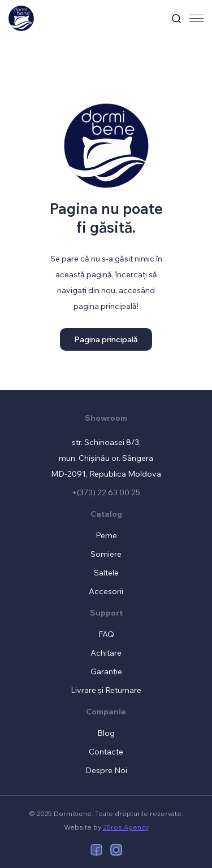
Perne (106, 535)
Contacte (106, 752)
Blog (106, 733)
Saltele (106, 573)
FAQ (106, 634)
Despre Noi (106, 770)
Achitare (106, 653)
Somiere (106, 554)
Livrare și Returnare (106, 690)
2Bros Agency (126, 827)
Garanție (106, 671)
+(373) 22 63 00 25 (106, 492)
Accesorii (106, 591)
